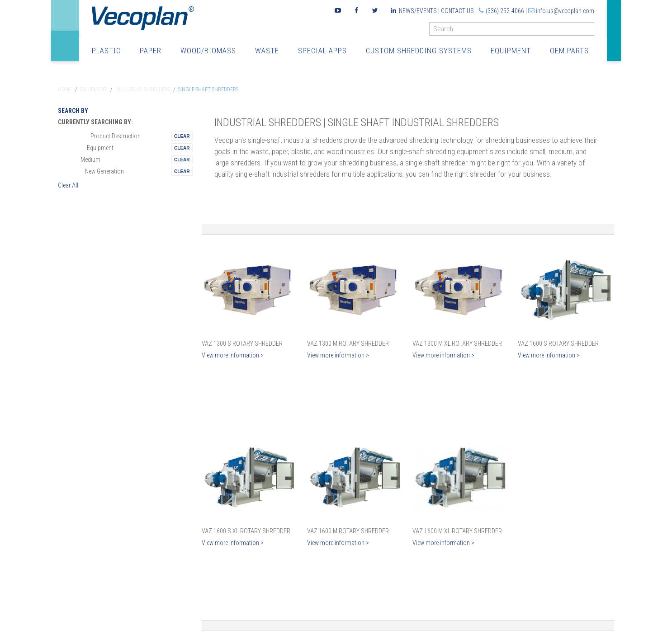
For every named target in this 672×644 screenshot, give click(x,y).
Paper (151, 51)
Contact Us (457, 11)
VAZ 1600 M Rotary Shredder (348, 531)
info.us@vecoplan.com (565, 11)
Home (65, 89)
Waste (267, 51)
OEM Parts (569, 51)
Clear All (68, 185)
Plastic (106, 51)
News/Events (418, 11)
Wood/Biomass (208, 51)
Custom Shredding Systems (419, 51)
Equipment (511, 51)
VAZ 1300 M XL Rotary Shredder (457, 343)
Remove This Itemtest (182, 136)
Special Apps (322, 51)
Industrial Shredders (143, 89)
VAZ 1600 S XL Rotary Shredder (246, 531)
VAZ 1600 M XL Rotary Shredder (457, 531)
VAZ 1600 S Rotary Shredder (558, 343)
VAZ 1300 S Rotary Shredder (242, 343)
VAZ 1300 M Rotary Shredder (348, 343)
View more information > (233, 355)
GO (591, 31)
